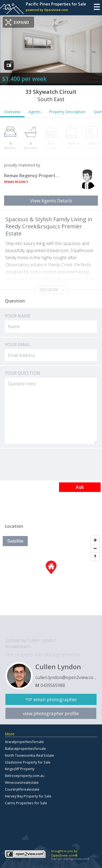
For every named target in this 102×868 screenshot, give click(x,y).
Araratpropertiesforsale (24, 742)
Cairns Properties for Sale (26, 803)
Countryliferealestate (22, 789)
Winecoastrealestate (22, 782)
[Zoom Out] (95, 548)
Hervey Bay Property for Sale (28, 796)
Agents (35, 112)
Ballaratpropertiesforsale (25, 748)
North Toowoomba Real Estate (30, 755)
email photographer (55, 699)
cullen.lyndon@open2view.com (66, 677)
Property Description (67, 112)
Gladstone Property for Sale (28, 762)
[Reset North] (95, 557)
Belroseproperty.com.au (25, 776)
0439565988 (53, 685)
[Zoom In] (95, 540)
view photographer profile (51, 713)
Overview (12, 112)
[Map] (51, 574)
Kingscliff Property (20, 769)
